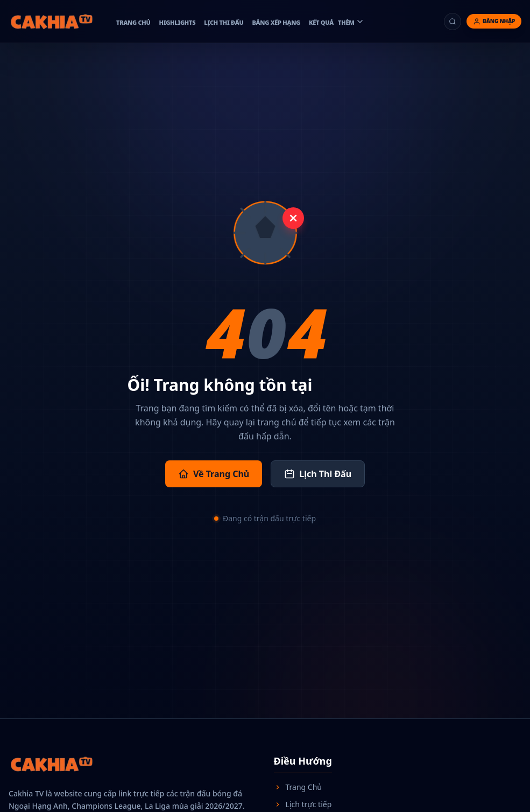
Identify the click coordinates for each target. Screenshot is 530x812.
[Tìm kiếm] (453, 22)
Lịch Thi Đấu (318, 474)
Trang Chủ (298, 787)
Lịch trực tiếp (303, 804)
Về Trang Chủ (214, 474)
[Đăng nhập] (494, 21)
